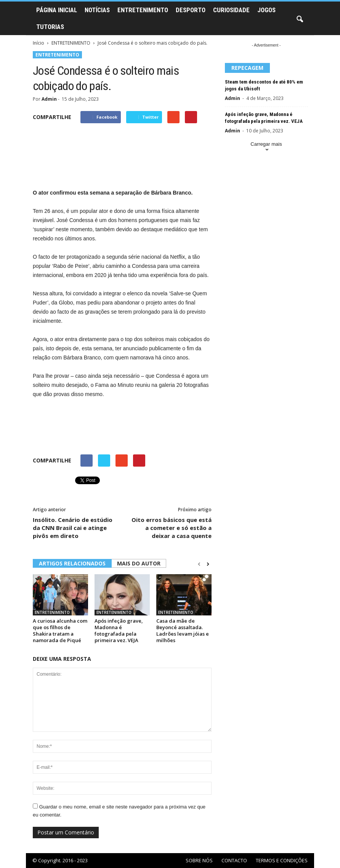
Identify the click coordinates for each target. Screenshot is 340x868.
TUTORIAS (50, 27)
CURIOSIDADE (231, 10)
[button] (300, 19)
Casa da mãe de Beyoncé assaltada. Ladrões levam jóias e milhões (183, 630)
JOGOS (266, 10)
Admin (49, 99)
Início (38, 43)
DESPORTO (191, 10)
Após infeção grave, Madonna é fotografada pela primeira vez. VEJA (119, 630)
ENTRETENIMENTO (143, 10)
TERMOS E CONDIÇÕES (282, 860)
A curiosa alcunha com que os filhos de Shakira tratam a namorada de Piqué (60, 630)
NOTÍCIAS (97, 10)
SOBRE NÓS (199, 860)
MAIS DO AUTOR (139, 563)
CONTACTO (234, 860)
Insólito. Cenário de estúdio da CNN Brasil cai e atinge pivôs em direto (73, 528)
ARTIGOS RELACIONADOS (72, 563)
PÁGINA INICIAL (57, 10)
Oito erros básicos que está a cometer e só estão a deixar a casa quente (172, 528)
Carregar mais (266, 147)
